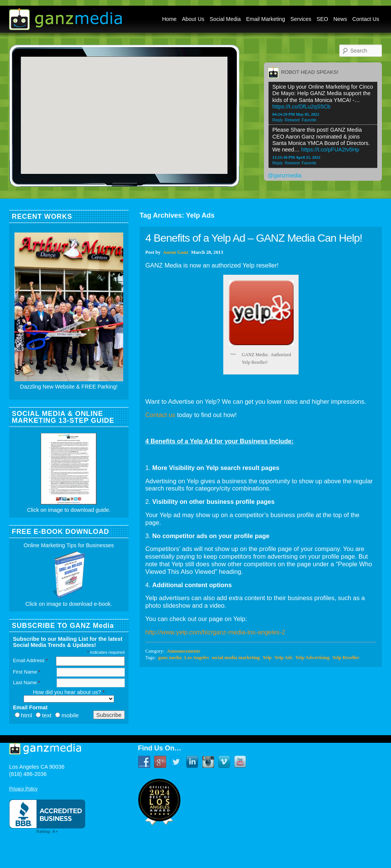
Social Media (225, 19)
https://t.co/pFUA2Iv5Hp (330, 150)
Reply (278, 120)
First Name (27, 672)
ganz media (170, 658)
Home (169, 19)
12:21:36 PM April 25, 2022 (296, 157)
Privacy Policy (23, 789)
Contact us (160, 415)
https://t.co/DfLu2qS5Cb (301, 107)
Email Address (30, 660)
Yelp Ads (283, 658)
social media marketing (236, 658)
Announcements (183, 651)
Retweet (292, 120)
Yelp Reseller (346, 658)
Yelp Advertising (312, 658)
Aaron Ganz (176, 252)
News (340, 19)
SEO (322, 19)
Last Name (26, 682)
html (26, 715)
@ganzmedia (285, 175)
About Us (193, 19)
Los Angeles (197, 658)
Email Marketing (266, 19)
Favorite (309, 120)
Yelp (267, 658)
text (47, 715)
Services (301, 19)
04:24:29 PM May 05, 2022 (296, 114)
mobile (70, 715)
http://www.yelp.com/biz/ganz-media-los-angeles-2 (215, 632)
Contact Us (366, 19)
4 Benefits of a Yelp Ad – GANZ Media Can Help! (254, 238)
